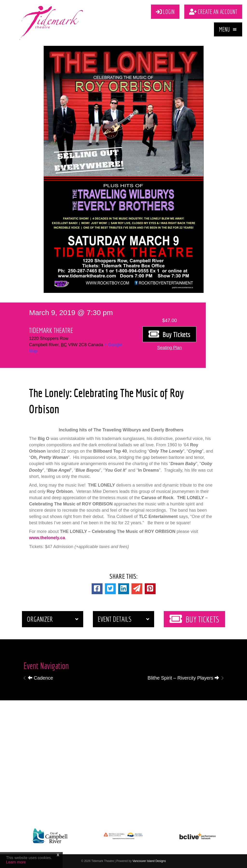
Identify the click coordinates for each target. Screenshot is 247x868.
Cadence (41, 678)
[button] (228, 29)
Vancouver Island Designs (149, 861)
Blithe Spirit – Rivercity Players (183, 678)
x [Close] (58, 854)
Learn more (16, 862)
